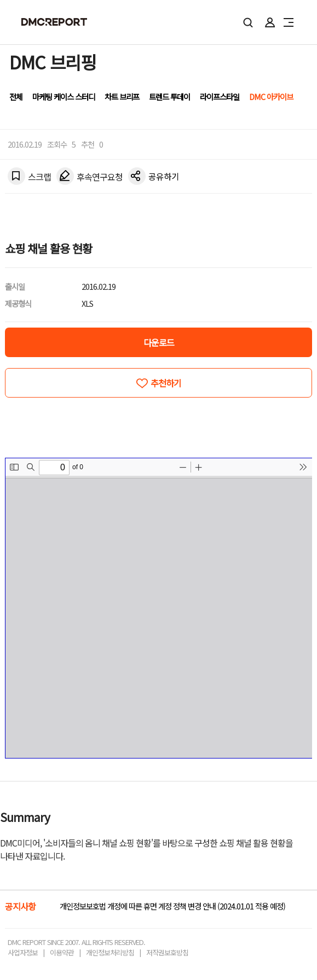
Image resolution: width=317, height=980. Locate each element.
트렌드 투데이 (169, 97)
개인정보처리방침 (110, 952)
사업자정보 (23, 952)
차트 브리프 (122, 97)
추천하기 (166, 383)
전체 (16, 97)
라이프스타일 (220, 97)
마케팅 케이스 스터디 (64, 97)
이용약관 (62, 952)
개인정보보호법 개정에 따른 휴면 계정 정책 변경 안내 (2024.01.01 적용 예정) (172, 906)
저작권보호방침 (167, 952)
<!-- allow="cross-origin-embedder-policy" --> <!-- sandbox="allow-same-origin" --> (159, 608)
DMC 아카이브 (271, 97)
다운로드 (159, 342)
